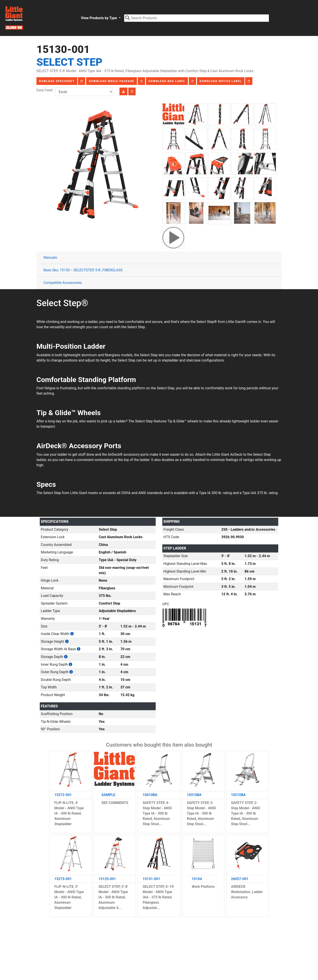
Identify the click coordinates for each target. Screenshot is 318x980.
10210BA (238, 795)
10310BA (194, 795)
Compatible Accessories (63, 283)
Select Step (69, 62)
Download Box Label (167, 81)
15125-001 (107, 879)
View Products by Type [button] (99, 18)
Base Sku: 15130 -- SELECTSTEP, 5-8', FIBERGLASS (83, 270)
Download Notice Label (221, 81)
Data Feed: (46, 90)
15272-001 (63, 795)
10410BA (150, 795)
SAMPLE (108, 795)
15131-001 (151, 879)
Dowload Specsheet (57, 81)
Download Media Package (111, 81)
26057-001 (240, 879)
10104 (197, 879)
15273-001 (63, 879)
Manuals (50, 258)
